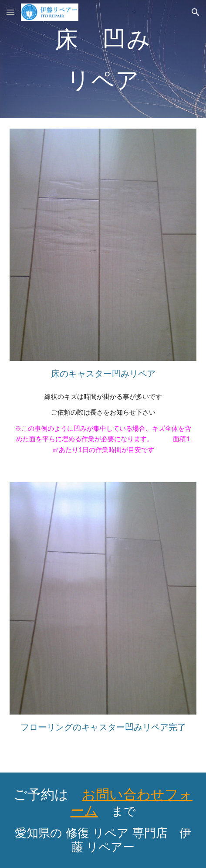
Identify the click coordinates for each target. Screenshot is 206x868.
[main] (103, 59)
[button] (10, 12)
